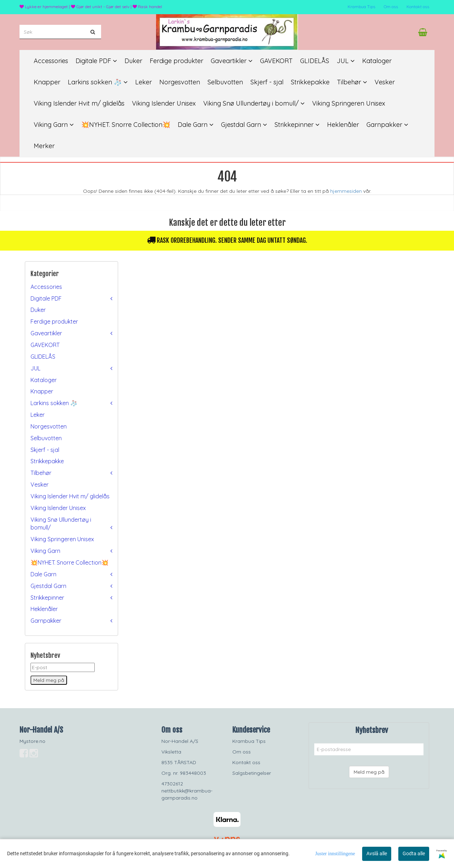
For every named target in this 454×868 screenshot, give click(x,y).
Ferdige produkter (54, 321)
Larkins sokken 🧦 (54, 403)
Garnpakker (46, 621)
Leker (38, 415)
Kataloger (44, 380)
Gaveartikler (46, 333)
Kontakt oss (418, 7)
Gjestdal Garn (48, 586)
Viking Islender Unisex (58, 508)
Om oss (391, 7)
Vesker (40, 485)
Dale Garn (43, 574)
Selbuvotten (46, 438)
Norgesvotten (49, 426)
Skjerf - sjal (45, 450)
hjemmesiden (346, 191)
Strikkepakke (47, 461)
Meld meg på (369, 772)
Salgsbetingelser (252, 773)
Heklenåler (44, 609)
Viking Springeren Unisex (62, 539)
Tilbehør (41, 473)
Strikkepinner (47, 598)
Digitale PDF (46, 298)
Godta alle (414, 853)
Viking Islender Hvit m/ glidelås (70, 496)
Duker (38, 310)
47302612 (172, 784)
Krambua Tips (361, 7)
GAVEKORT (45, 345)
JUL (35, 368)
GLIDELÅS (43, 357)
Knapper (42, 391)
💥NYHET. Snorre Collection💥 (70, 562)
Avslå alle (377, 853)
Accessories (46, 287)
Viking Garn (45, 551)
